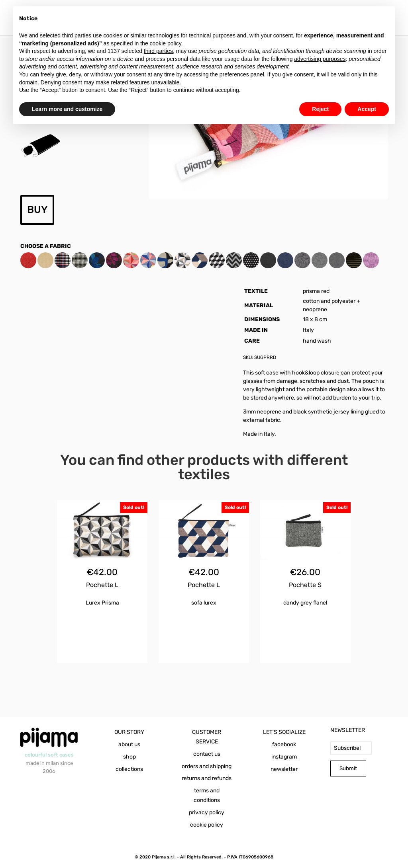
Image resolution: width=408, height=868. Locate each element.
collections (129, 769)
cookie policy (207, 825)
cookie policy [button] (166, 43)
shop (129, 757)
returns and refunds (207, 778)
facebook (284, 744)
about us (129, 744)
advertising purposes (320, 59)
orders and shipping (207, 766)
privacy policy (207, 812)
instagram (284, 757)
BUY (37, 210)
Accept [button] (367, 109)
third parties (158, 51)
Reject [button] (320, 109)
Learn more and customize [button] (67, 109)
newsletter (284, 769)
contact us (207, 754)
